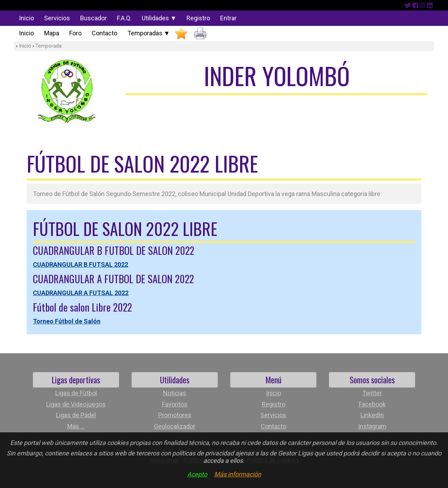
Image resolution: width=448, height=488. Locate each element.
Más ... (76, 426)
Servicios (57, 18)
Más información (238, 474)
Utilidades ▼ (159, 18)
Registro (198, 18)
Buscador (93, 18)
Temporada (48, 46)
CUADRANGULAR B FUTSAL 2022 (80, 264)
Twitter (372, 393)
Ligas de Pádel (76, 415)
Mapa (52, 33)
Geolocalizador (175, 426)
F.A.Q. (124, 18)
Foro (75, 33)
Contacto (104, 33)
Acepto (197, 474)
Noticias (175, 393)
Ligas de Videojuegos (76, 404)
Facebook (372, 404)
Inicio (26, 18)
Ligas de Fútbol (76, 393)
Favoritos (175, 404)
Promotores (175, 415)
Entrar (228, 18)
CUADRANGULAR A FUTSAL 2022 (81, 293)
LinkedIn (372, 415)
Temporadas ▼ (149, 33)
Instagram (372, 426)
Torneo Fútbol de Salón (67, 321)
